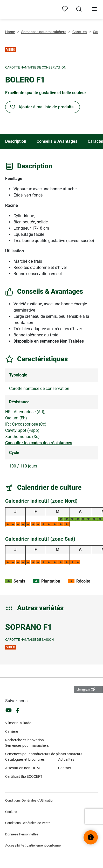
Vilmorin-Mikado (18, 723)
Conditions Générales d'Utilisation (30, 800)
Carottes (80, 32)
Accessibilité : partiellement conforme (33, 845)
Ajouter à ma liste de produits (46, 107)
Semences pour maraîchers (44, 32)
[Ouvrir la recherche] (79, 10)
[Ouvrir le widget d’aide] (91, 837)
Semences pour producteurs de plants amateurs (44, 754)
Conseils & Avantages (57, 141)
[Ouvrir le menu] (94, 10)
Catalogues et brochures (25, 759)
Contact (65, 768)
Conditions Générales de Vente (28, 823)
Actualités (66, 759)
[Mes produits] (65, 9)
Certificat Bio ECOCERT (24, 776)
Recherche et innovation (25, 740)
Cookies (11, 812)
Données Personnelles (22, 834)
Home (10, 32)
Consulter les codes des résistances (39, 443)
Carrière (12, 731)
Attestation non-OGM (22, 768)
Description (16, 141)
